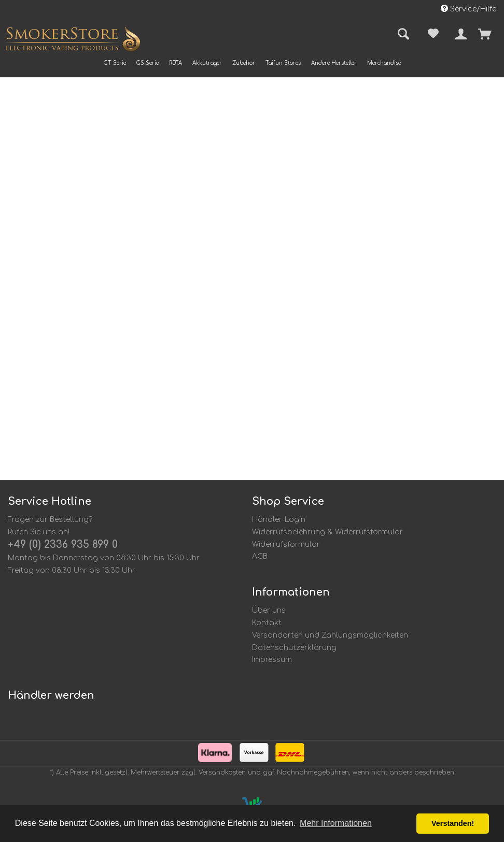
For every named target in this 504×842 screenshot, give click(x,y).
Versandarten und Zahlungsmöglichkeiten (330, 635)
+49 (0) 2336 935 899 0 (63, 544)
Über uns (269, 610)
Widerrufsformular (286, 544)
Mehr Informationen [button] (336, 823)
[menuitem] (115, 63)
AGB (260, 556)
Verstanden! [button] (453, 823)
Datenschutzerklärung (294, 648)
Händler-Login (279, 520)
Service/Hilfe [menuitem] (468, 9)
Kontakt (267, 623)
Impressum (272, 660)
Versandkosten (222, 772)
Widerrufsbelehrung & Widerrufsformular (327, 532)
